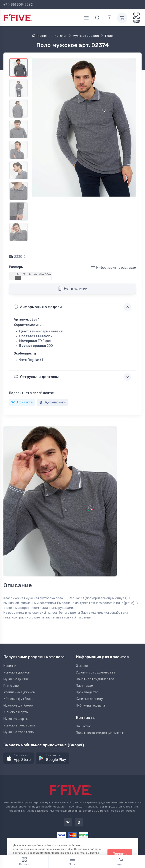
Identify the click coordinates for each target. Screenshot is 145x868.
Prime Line (11, 686)
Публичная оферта (90, 706)
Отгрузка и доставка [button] (37, 377)
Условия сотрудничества (96, 672)
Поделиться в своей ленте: (31, 393)
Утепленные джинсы (19, 692)
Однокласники (52, 402)
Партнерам (85, 686)
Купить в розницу (89, 699)
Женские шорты (16, 712)
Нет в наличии (73, 289)
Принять (120, 854)
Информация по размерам (113, 267)
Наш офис (83, 726)
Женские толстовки (19, 725)
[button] (19, 758)
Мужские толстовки (19, 732)
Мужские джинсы (17, 679)
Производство (87, 692)
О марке (82, 666)
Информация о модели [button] (38, 307)
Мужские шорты (16, 719)
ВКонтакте (22, 402)
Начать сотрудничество (95, 679)
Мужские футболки (18, 706)
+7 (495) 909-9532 (18, 5)
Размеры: (17, 267)
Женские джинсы (17, 672)
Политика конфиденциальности (101, 733)
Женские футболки (18, 699)
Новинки (10, 666)
